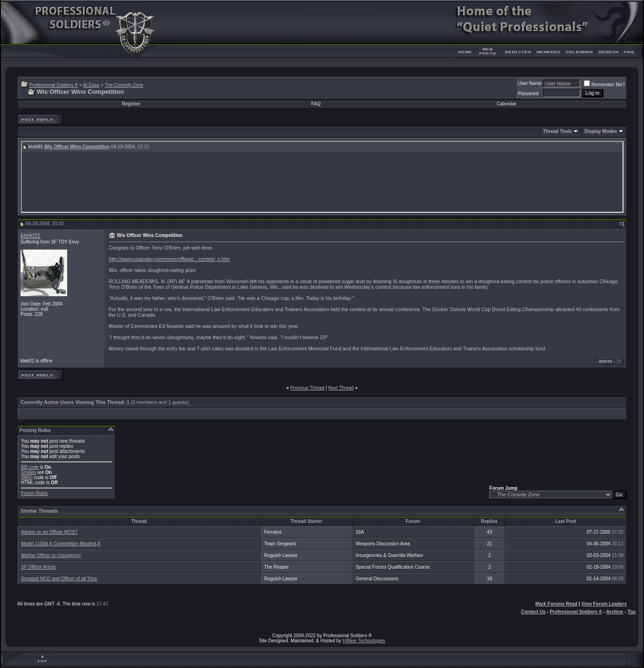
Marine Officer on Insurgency (51, 555)
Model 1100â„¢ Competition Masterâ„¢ (61, 544)
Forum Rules (34, 493)
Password (528, 94)
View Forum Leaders (604, 604)
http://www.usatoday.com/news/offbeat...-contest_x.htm (169, 259)
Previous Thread (307, 388)
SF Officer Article (38, 567)
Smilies (28, 472)
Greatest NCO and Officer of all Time (59, 579)
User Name (530, 83)
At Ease (91, 85)
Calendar (507, 104)
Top (631, 612)
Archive (615, 612)
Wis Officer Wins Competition (77, 147)
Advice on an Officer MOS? (49, 532)
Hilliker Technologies (364, 641)
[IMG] (27, 477)
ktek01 (31, 236)
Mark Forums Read (556, 604)
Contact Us (533, 612)
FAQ (316, 104)
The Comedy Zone (124, 85)
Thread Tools (557, 131)
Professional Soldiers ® (54, 85)
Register (132, 104)
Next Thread (341, 388)
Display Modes (601, 131)
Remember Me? (604, 85)
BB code (30, 467)
